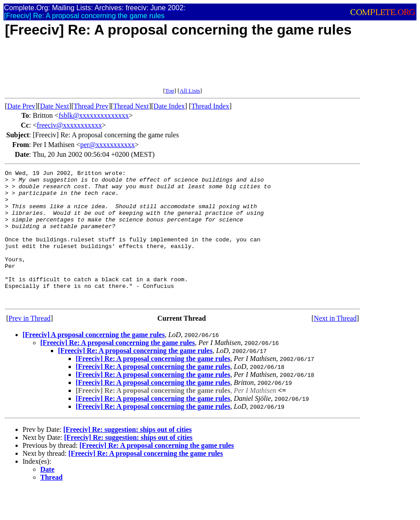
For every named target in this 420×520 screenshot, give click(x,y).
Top (170, 91)
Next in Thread (335, 345)
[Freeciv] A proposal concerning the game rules (94, 361)
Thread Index (210, 106)
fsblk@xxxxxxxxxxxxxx (94, 115)
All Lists (190, 91)
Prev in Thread (29, 345)
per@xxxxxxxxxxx (107, 145)
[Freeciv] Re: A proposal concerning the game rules (118, 369)
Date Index (169, 106)
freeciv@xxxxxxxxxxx (69, 125)
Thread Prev (91, 106)
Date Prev (21, 106)
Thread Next (131, 106)
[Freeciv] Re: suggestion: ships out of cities (127, 456)
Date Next (55, 106)
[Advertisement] (166, 67)
